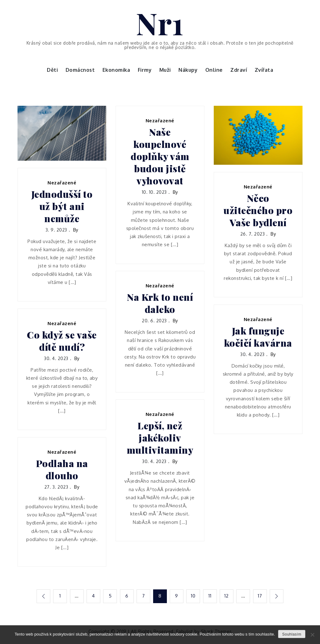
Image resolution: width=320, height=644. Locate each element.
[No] (312, 635)
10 (193, 596)
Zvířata (264, 70)
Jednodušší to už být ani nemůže (62, 206)
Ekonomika (116, 70)
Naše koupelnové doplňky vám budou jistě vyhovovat (160, 156)
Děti (52, 70)
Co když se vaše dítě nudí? (62, 341)
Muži (165, 70)
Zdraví (239, 70)
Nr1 (160, 23)
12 (227, 596)
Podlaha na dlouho (62, 470)
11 (210, 596)
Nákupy (188, 70)
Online (214, 70)
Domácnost (80, 70)
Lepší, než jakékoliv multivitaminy (160, 438)
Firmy (145, 70)
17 (260, 596)
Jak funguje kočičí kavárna (258, 337)
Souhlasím (292, 634)
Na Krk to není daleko (160, 303)
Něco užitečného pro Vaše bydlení (258, 210)
